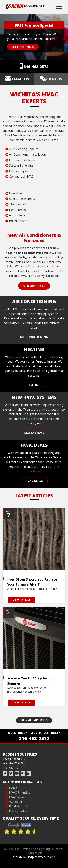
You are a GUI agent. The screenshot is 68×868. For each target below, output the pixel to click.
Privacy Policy (18, 811)
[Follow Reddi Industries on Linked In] (29, 773)
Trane (32, 266)
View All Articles (34, 720)
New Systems (34, 433)
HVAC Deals (34, 481)
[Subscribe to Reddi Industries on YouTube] (17, 773)
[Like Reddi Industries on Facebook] (5, 773)
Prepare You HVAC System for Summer (31, 681)
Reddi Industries (20, 806)
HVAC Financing (20, 792)
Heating (34, 385)
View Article (21, 600)
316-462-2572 (36, 67)
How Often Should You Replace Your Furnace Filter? (32, 582)
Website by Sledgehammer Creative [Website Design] (34, 857)
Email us (20, 79)
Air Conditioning (34, 337)
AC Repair (16, 802)
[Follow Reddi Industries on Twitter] (11, 773)
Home (13, 788)
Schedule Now (23, 47)
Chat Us (54, 79)
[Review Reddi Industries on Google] (23, 773)
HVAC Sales (17, 797)
